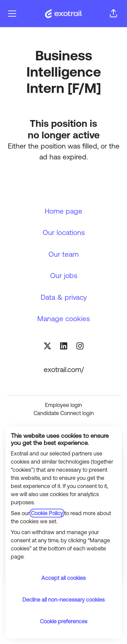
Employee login (63, 405)
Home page (63, 211)
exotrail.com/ (64, 369)
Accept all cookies (63, 578)
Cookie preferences (64, 621)
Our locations (64, 232)
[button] (113, 14)
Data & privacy (64, 297)
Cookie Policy (47, 513)
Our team (63, 254)
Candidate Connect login (64, 413)
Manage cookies (63, 318)
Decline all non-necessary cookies (63, 600)
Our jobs (64, 275)
